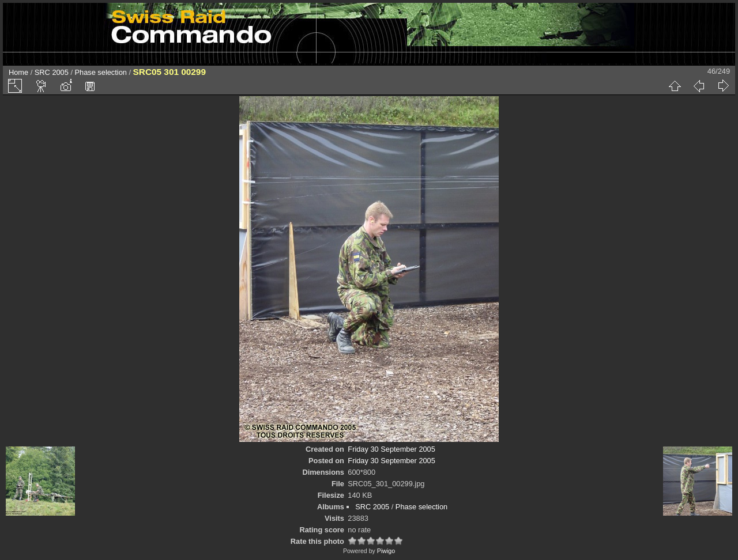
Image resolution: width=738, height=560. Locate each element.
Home (18, 72)
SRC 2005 (52, 72)
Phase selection (101, 72)
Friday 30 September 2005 (391, 449)
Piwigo (386, 551)
